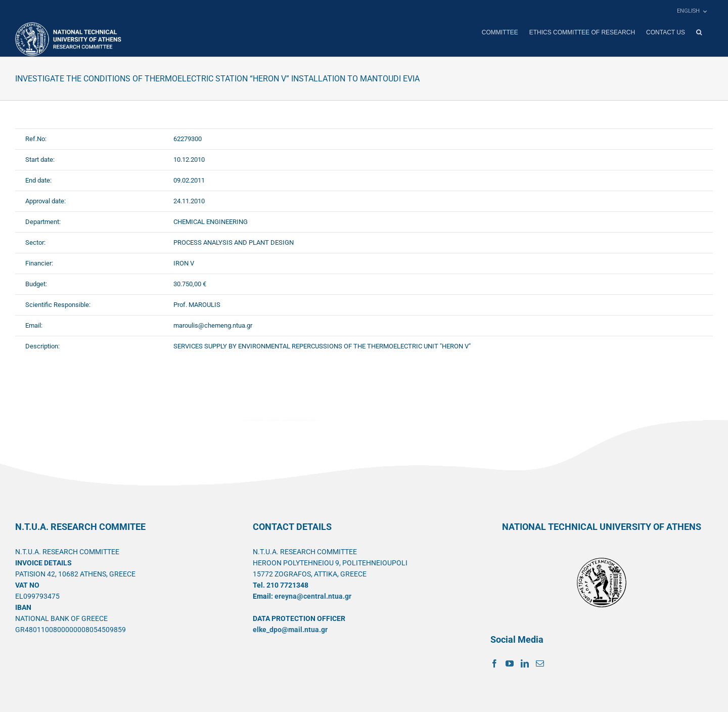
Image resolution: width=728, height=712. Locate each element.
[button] (699, 32)
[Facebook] (494, 663)
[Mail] (540, 663)
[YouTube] (510, 663)
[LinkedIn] (525, 663)
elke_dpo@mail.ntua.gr (290, 629)
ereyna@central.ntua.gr (313, 596)
